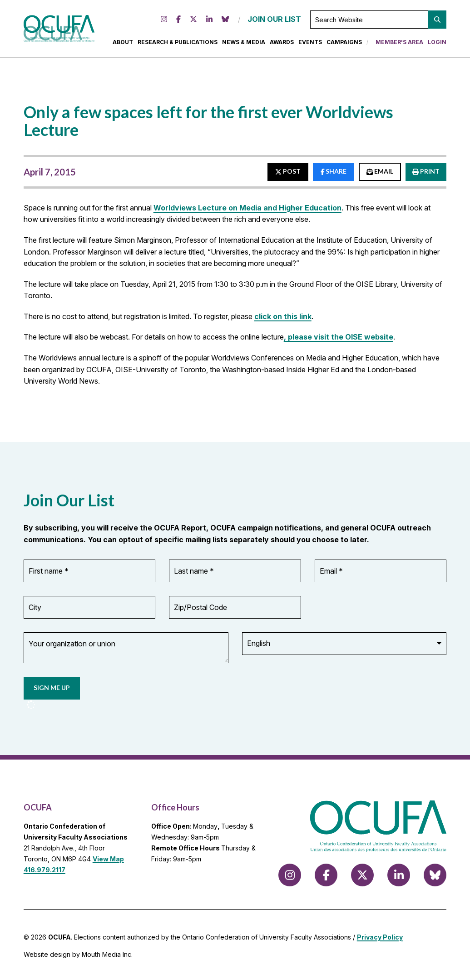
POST (288, 177)
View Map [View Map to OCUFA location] (108, 857)
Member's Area (399, 45)
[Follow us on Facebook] (178, 23)
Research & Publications (178, 45)
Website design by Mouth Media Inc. (78, 952)
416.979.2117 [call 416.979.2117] (45, 867)
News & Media (244, 45)
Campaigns (344, 45)
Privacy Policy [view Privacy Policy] (380, 935)
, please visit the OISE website (339, 343)
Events (310, 45)
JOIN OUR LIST (274, 22)
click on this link (283, 323)
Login (437, 45)
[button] (437, 23)
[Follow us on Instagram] (164, 23)
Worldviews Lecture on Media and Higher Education (247, 214)
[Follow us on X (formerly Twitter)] (193, 23)
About (123, 45)
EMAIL (380, 177)
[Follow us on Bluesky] (225, 23)
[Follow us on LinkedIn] (209, 23)
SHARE (334, 177)
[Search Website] (378, 23)
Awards (282, 45)
